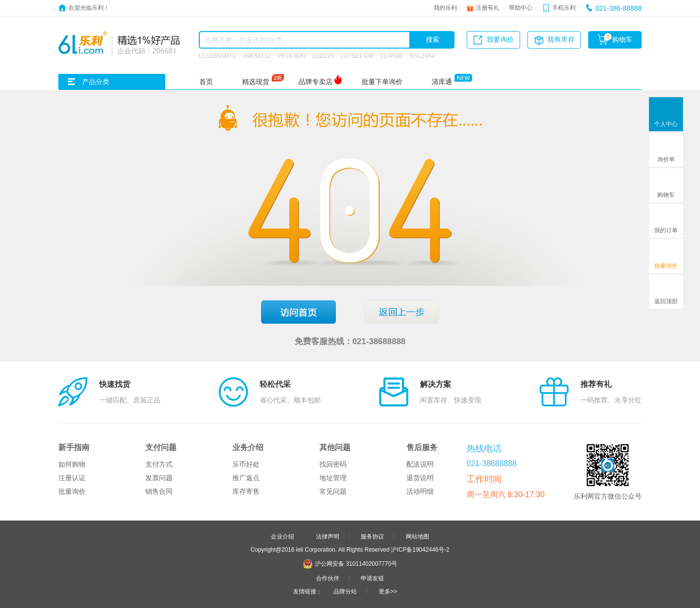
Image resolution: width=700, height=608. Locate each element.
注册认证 (72, 478)
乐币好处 (246, 464)
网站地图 (418, 536)
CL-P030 (391, 55)
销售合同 (159, 491)
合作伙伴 (328, 578)
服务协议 (372, 536)
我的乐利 (445, 7)
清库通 (442, 82)
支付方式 (159, 464)
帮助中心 (521, 7)
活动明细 (420, 491)
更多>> (388, 591)
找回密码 (333, 464)
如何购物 (72, 464)
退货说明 (420, 478)
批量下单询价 (382, 82)
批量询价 (72, 491)
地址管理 (333, 478)
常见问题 (333, 491)
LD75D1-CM (357, 55)
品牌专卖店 (315, 82)
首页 (206, 82)
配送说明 (420, 464)
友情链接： (308, 591)
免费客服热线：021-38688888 (350, 341)
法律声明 (328, 536)
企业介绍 (282, 536)
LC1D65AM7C (218, 55)
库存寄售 (246, 491)
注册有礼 (488, 7)
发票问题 (159, 478)
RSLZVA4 (422, 55)
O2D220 (323, 55)
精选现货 (256, 82)
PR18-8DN (291, 55)
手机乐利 (564, 7)
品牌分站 (345, 591)
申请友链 (372, 578)
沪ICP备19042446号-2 (420, 549)
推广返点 (246, 478)
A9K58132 (257, 55)
